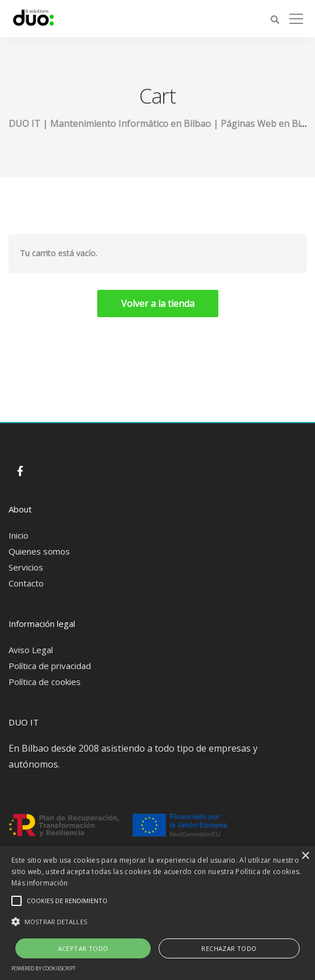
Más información (40, 883)
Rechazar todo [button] (229, 948)
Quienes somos (39, 551)
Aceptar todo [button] (83, 948)
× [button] (305, 856)
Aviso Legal (31, 650)
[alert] (157, 913)
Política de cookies (45, 682)
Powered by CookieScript (43, 968)
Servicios (26, 567)
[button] (157, 922)
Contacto (26, 583)
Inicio (18, 535)
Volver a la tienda (158, 304)
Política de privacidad (50, 666)
